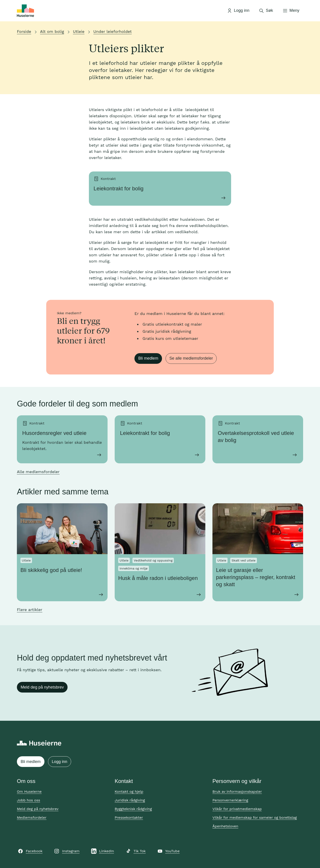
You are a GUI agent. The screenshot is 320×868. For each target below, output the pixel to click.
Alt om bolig (52, 31)
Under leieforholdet (113, 31)
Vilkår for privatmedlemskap (237, 809)
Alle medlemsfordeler (38, 472)
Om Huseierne (29, 791)
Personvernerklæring (230, 800)
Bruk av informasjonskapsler (237, 791)
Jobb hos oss (28, 800)
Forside (24, 31)
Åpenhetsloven (225, 826)
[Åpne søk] (266, 11)
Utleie (79, 31)
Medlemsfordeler (32, 817)
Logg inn (60, 762)
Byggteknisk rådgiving (133, 809)
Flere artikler (30, 610)
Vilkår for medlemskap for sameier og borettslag (255, 817)
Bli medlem (148, 358)
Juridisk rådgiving (130, 800)
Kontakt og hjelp (129, 791)
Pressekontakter (129, 817)
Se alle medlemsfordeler (191, 358)
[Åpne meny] (291, 11)
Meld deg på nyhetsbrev (42, 687)
